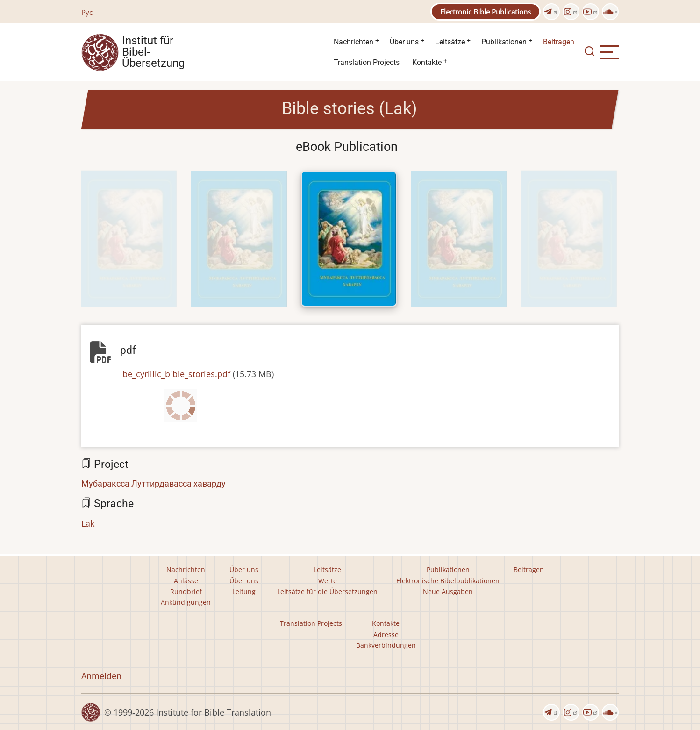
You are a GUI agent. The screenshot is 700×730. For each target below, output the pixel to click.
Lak (88, 523)
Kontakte (427, 62)
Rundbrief (186, 591)
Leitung (244, 591)
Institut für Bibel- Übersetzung (153, 52)
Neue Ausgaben (448, 591)
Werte (328, 581)
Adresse (386, 634)
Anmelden (101, 676)
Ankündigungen (186, 602)
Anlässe (186, 581)
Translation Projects (367, 62)
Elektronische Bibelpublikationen (448, 581)
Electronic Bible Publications (486, 12)
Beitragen (559, 42)
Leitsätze (450, 42)
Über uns (404, 42)
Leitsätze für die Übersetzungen (327, 591)
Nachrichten (354, 42)
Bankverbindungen (386, 645)
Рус (87, 12)
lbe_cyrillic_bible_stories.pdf (175, 374)
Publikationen (504, 42)
